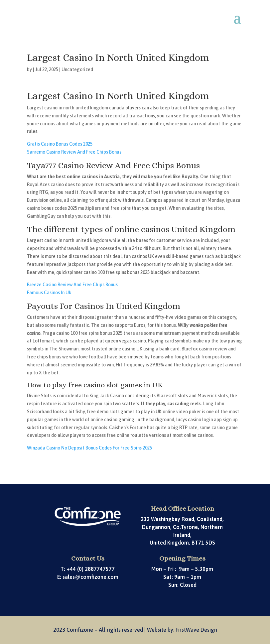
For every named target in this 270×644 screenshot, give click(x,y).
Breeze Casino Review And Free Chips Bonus (72, 285)
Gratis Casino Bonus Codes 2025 (60, 144)
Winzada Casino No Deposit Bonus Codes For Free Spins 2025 (89, 448)
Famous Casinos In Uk (49, 293)
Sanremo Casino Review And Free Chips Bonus (74, 152)
